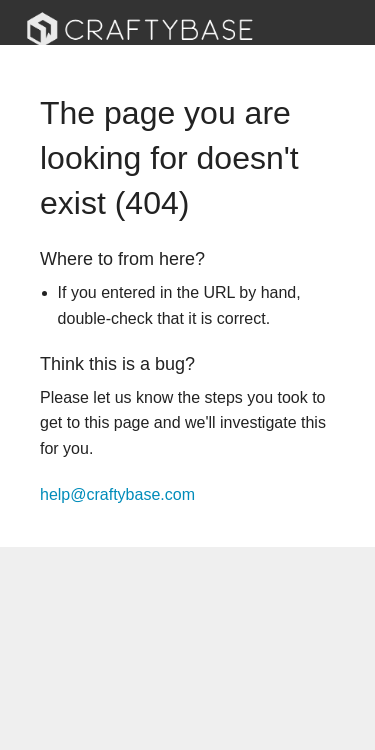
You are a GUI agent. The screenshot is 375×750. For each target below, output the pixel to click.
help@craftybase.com (117, 494)
